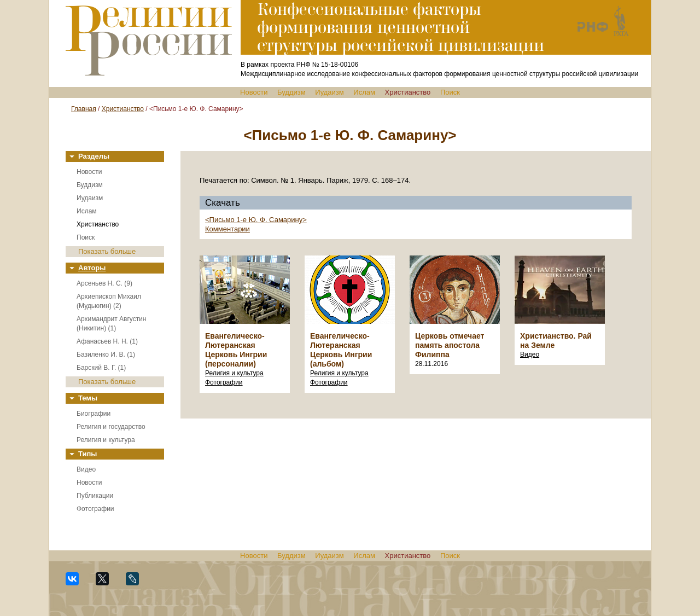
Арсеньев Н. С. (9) (104, 283)
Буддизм (291, 92)
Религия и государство (111, 427)
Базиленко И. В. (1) (106, 355)
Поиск (450, 92)
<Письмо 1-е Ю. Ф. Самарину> (256, 220)
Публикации (95, 496)
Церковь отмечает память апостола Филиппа (450, 345)
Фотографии (95, 509)
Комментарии (227, 229)
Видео (86, 469)
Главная (84, 109)
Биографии (94, 414)
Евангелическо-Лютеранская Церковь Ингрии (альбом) (341, 350)
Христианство (408, 92)
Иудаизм (329, 92)
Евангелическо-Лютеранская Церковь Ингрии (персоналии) (236, 350)
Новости (254, 92)
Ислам (364, 92)
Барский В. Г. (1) (101, 368)
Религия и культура (106, 440)
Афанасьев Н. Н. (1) (107, 341)
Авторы (92, 268)
